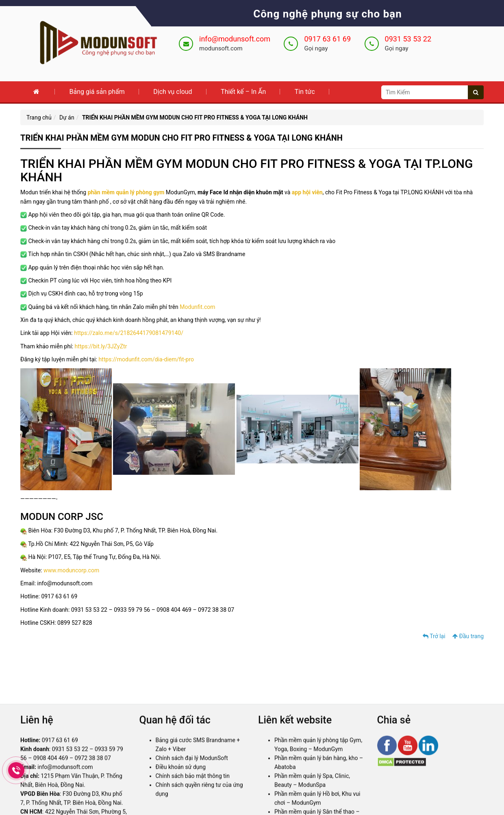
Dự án (67, 117)
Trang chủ (39, 117)
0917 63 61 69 (327, 39)
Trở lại (434, 636)
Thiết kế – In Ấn (243, 92)
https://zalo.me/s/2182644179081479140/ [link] (129, 333)
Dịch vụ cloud (173, 92)
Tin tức (305, 92)
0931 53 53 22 (408, 39)
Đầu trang (468, 636)
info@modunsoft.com (235, 39)
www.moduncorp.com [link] (71, 570)
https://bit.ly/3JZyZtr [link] (101, 346)
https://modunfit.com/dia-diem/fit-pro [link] (146, 359)
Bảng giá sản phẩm (97, 92)
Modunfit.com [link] (197, 307)
